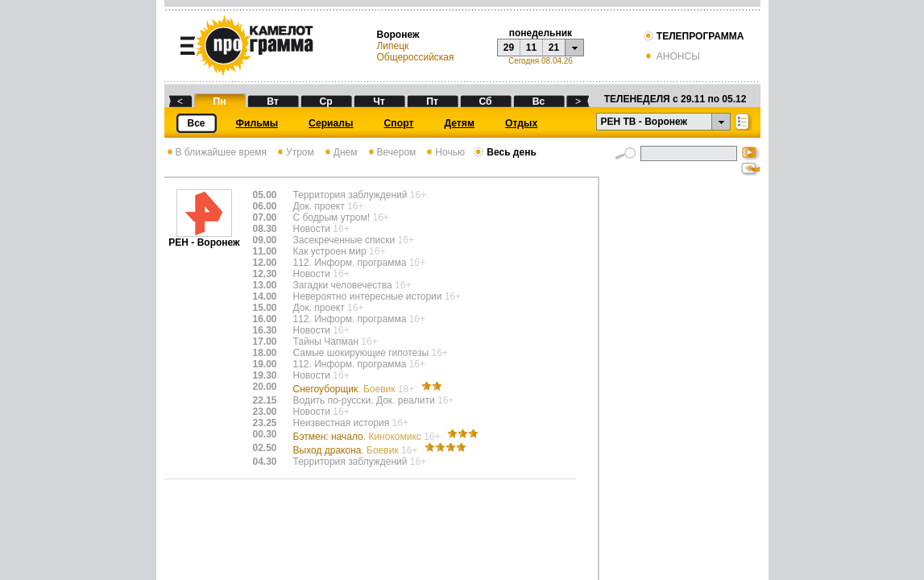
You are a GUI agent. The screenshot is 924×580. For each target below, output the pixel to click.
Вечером (391, 152)
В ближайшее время (216, 152)
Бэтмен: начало (368, 437)
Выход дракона (357, 450)
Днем (340, 152)
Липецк (392, 46)
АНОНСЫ (671, 56)
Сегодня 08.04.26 (541, 61)
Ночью (444, 152)
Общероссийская (415, 57)
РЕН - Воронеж (204, 238)
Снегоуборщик (355, 389)
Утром (294, 152)
